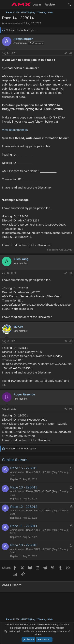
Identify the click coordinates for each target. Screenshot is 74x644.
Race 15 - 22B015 (24, 468)
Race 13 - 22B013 (24, 487)
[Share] (66, 53)
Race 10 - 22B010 (24, 545)
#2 (71, 273)
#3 (71, 341)
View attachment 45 (15, 130)
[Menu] (5, 5)
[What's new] (61, 4)
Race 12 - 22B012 (24, 507)
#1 (71, 53)
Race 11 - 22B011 (24, 526)
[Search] (69, 4)
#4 (71, 409)
